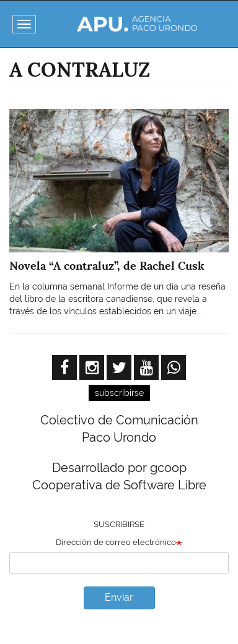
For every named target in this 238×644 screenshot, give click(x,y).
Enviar (119, 597)
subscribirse (119, 393)
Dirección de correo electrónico (116, 542)
